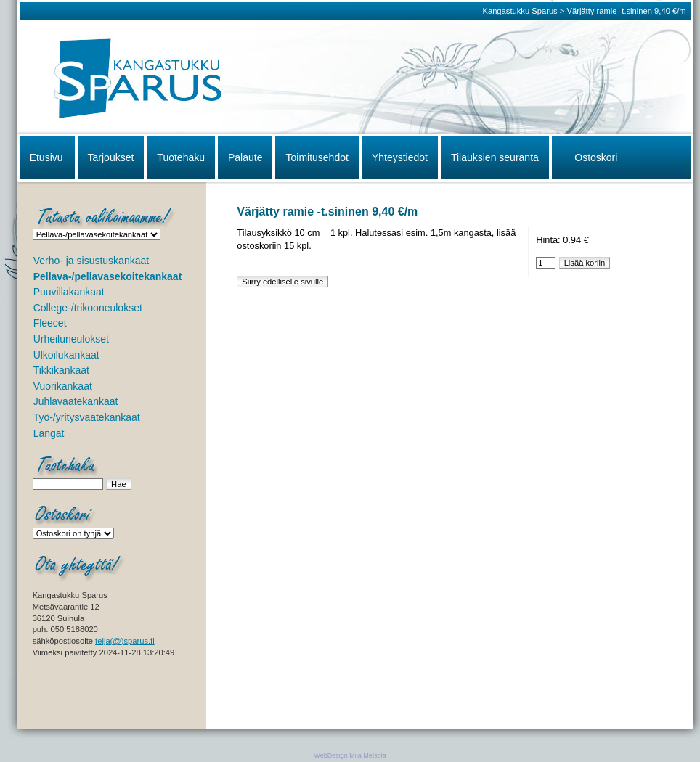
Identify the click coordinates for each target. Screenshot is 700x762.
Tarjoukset (111, 157)
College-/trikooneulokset (88, 308)
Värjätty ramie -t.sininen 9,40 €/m (626, 11)
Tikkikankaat (61, 370)
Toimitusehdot (317, 157)
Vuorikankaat (63, 386)
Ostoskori (596, 157)
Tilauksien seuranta (495, 157)
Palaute (245, 157)
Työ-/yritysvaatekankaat (87, 417)
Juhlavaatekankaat (76, 401)
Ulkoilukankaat (66, 355)
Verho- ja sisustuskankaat (91, 261)
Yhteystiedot (400, 157)
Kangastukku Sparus (520, 11)
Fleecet (50, 323)
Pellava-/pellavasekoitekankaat (108, 276)
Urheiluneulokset (71, 339)
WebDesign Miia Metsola (350, 755)
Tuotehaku (181, 157)
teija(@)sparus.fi (125, 641)
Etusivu (46, 157)
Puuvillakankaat (69, 292)
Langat (49, 433)
